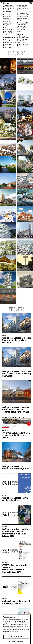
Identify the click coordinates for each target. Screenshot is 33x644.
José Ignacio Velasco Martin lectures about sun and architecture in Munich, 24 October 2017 (15, 533)
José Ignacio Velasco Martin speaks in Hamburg (15, 499)
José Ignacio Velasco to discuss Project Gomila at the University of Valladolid (16, 374)
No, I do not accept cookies (16, 641)
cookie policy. (15, 631)
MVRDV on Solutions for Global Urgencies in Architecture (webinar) (16, 435)
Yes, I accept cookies (16, 637)
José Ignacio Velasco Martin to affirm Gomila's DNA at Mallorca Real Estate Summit (16, 409)
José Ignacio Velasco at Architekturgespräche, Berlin (15, 467)
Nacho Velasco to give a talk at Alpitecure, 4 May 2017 (16, 602)
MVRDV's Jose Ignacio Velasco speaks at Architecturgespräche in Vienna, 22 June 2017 (16, 568)
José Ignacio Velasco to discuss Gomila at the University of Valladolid (16, 340)
